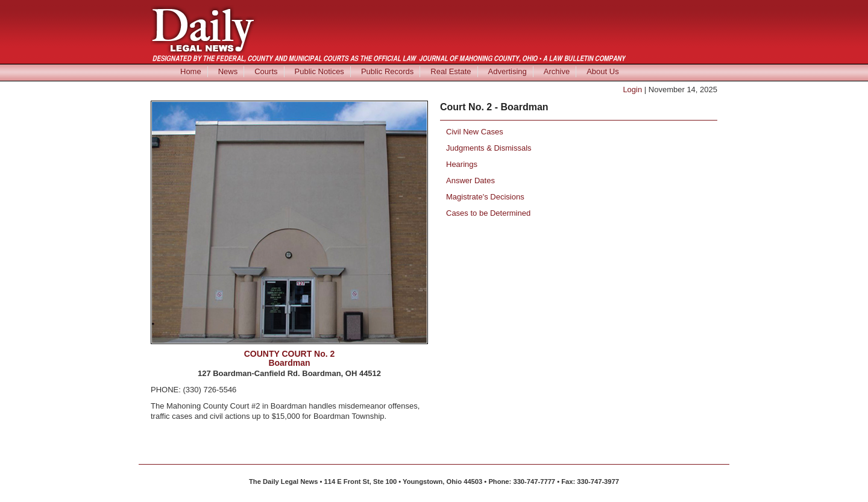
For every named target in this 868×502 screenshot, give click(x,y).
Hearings (462, 164)
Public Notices (319, 71)
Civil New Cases (475, 132)
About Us (602, 71)
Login (632, 89)
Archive (557, 71)
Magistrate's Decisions (485, 197)
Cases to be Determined (488, 213)
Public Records (387, 71)
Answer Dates (470, 180)
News (228, 71)
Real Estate (451, 71)
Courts (266, 71)
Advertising (508, 71)
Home (191, 71)
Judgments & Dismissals (489, 148)
